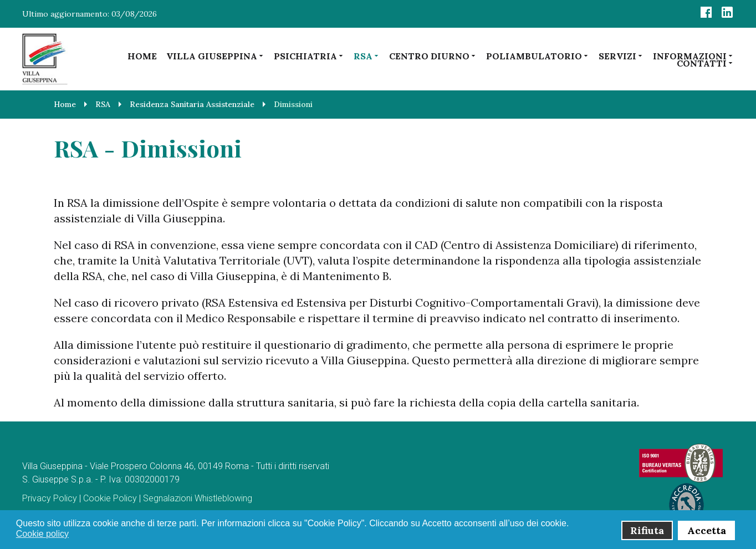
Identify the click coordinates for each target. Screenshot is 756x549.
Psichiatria (309, 56)
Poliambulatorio (538, 56)
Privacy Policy (50, 498)
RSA (367, 56)
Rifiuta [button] (647, 530)
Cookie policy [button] (42, 534)
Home (142, 56)
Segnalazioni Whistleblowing (198, 498)
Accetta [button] (707, 530)
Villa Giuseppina (215, 56)
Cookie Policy (110, 498)
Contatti (705, 63)
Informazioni (693, 56)
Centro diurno (433, 56)
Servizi (621, 56)
